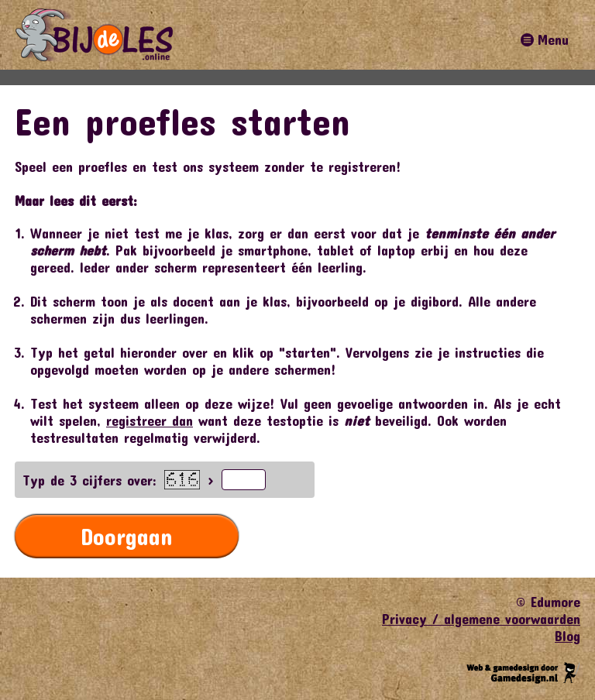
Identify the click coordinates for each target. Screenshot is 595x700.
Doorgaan (127, 536)
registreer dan (150, 420)
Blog (567, 636)
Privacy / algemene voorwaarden (481, 619)
